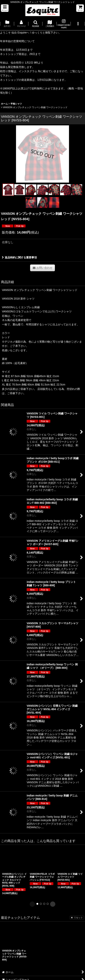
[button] (5, 8)
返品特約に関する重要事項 (19, 257)
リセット (77, 918)
